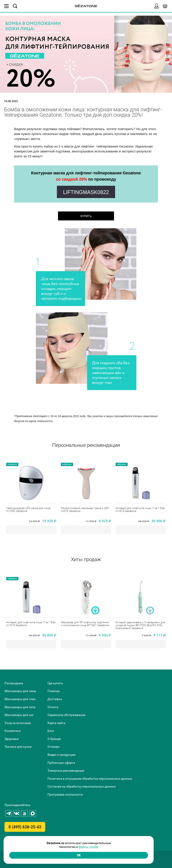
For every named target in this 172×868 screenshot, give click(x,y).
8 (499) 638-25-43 (25, 827)
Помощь (54, 691)
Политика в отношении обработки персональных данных (90, 779)
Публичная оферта (61, 763)
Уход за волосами (18, 723)
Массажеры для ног (19, 715)
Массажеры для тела (20, 707)
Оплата (53, 707)
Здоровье (12, 739)
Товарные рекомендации (66, 771)
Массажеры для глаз (20, 699)
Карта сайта (56, 723)
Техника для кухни (18, 747)
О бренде (54, 739)
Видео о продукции (61, 755)
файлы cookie (88, 847)
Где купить (55, 683)
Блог (51, 731)
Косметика (13, 731)
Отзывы (54, 747)
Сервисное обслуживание (66, 715)
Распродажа (14, 683)
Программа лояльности (65, 794)
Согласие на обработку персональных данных (82, 786)
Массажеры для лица (20, 691)
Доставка (55, 699)
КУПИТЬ (86, 216)
